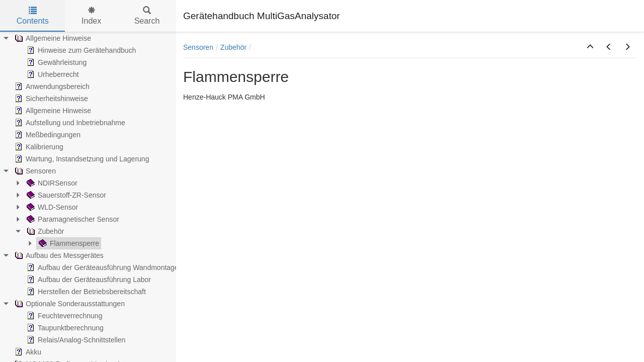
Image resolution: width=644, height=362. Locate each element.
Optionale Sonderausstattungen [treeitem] (69, 304)
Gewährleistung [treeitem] (56, 62)
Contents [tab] (33, 16)
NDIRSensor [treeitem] (51, 183)
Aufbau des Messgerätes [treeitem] (58, 255)
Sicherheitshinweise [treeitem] (50, 99)
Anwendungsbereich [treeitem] (51, 86)
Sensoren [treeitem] (34, 171)
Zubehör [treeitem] (44, 231)
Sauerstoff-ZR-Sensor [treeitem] (65, 195)
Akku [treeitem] (27, 352)
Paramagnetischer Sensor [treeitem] (72, 219)
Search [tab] (147, 16)
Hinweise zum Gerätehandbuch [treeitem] (80, 50)
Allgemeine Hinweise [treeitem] (52, 38)
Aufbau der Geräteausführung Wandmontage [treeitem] (102, 267)
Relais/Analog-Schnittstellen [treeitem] (75, 340)
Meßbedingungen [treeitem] (47, 135)
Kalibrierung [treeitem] (38, 147)
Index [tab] (91, 16)
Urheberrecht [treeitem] (52, 74)
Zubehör (233, 47)
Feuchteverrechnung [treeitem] (63, 316)
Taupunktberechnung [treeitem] (64, 328)
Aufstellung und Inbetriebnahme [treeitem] (69, 123)
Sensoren (198, 47)
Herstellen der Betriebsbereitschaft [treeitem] (85, 292)
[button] (590, 47)
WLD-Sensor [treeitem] (51, 207)
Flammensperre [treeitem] (68, 243)
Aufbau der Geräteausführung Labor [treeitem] (88, 280)
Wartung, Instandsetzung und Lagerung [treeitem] (81, 159)
